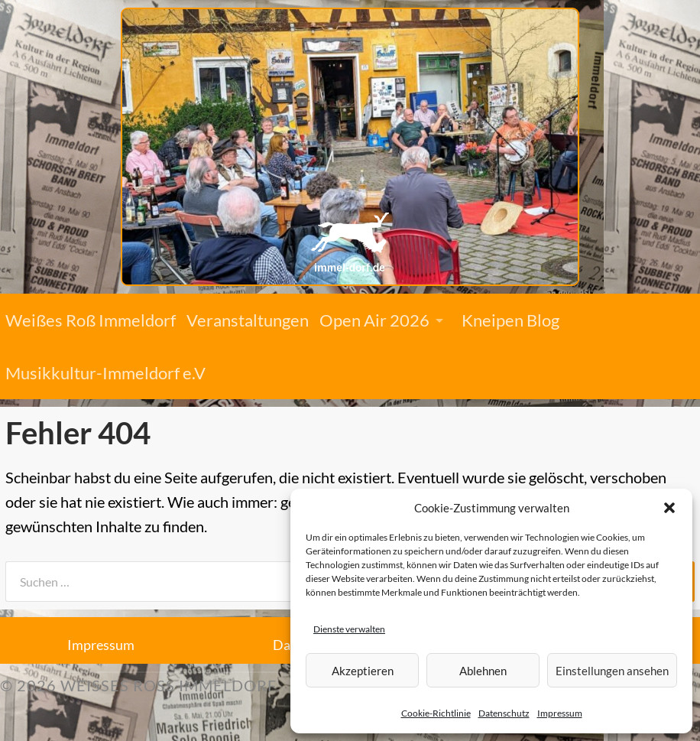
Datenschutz (504, 713)
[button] (669, 508)
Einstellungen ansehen (612, 671)
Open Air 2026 (374, 320)
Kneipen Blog (510, 320)
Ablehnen (483, 671)
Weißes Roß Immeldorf (91, 320)
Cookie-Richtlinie (436, 713)
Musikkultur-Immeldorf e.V (105, 373)
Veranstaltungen (248, 320)
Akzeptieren (363, 671)
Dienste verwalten (349, 629)
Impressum (560, 713)
